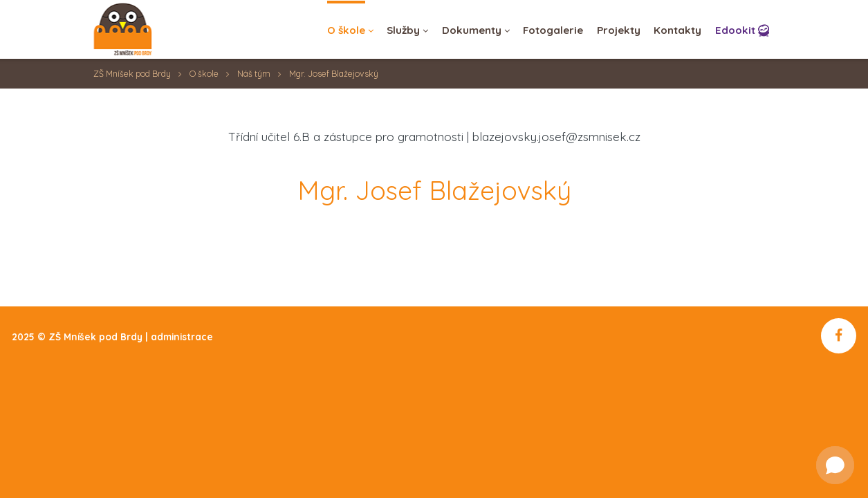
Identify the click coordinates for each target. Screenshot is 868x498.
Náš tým (254, 74)
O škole (204, 74)
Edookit (735, 30)
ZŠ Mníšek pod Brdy (132, 74)
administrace (182, 336)
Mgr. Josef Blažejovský (334, 74)
